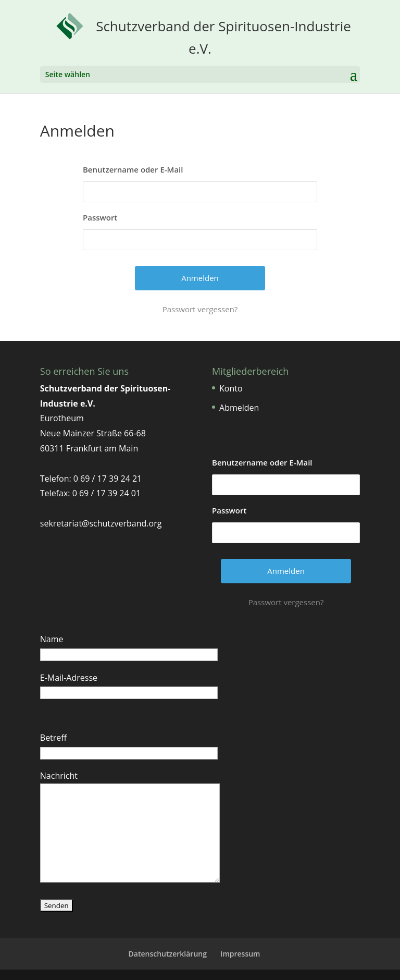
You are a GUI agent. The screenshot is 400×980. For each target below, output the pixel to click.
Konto (231, 388)
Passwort (100, 217)
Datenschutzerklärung (168, 954)
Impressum (240, 954)
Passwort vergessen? (200, 309)
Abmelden (239, 408)
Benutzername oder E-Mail (133, 169)
